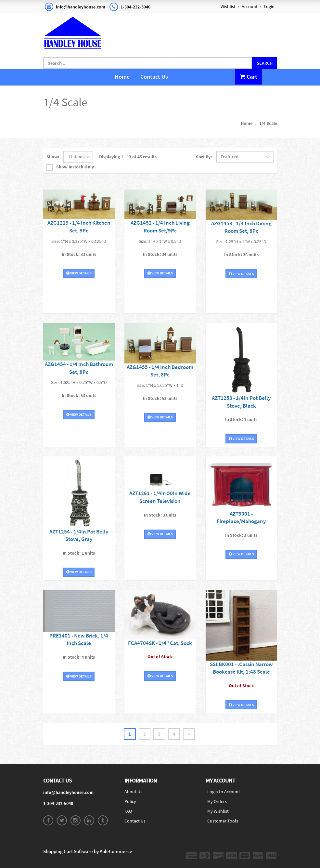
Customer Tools (223, 821)
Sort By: (204, 156)
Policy (130, 802)
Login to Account (224, 792)
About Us (133, 792)
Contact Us (154, 77)
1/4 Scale (268, 123)
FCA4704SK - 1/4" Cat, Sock (160, 642)
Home (122, 77)
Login (269, 7)
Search (265, 63)
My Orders (217, 802)
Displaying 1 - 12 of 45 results (128, 156)
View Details (79, 271)
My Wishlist (218, 811)
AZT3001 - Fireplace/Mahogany (241, 513)
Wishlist (228, 7)
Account (250, 7)
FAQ (128, 811)
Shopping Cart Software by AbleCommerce (88, 852)
